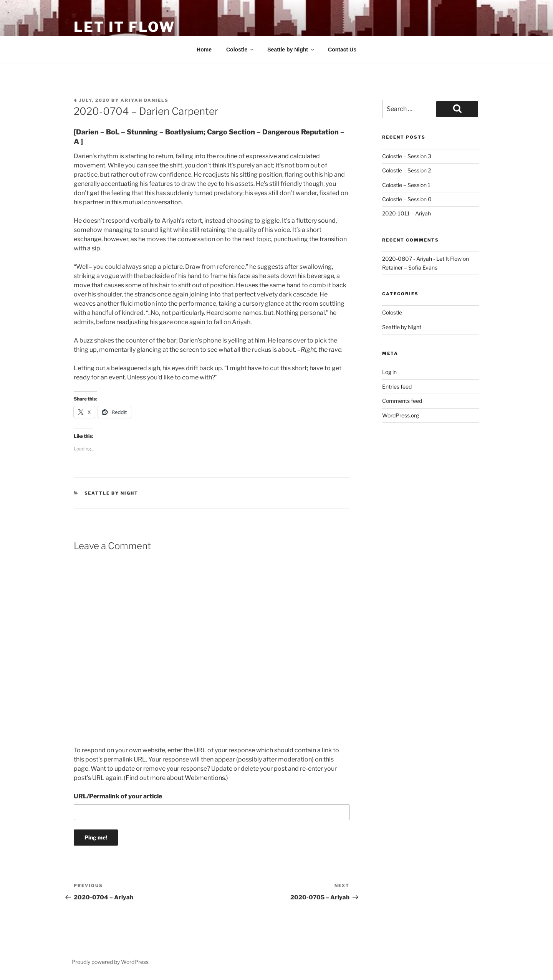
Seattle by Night (291, 50)
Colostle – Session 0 (407, 199)
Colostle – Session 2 (406, 170)
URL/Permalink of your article (118, 796)
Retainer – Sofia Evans (410, 267)
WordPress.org (401, 415)
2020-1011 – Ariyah (406, 213)
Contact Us (342, 50)
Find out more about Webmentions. (176, 778)
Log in (389, 372)
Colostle (240, 50)
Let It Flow (124, 27)
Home (204, 50)
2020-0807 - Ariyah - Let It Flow (422, 259)
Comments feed (402, 401)
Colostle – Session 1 (406, 185)
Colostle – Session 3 (407, 156)
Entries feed (397, 387)
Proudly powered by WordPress (110, 962)
